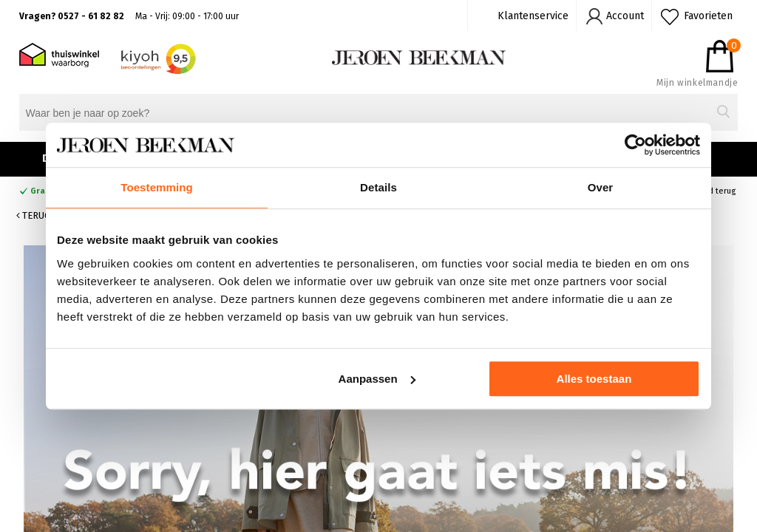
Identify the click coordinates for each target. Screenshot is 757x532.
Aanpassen (377, 379)
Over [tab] (601, 187)
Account (625, 16)
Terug (33, 215)
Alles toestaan (594, 379)
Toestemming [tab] (157, 187)
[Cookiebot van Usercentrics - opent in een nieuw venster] (635, 145)
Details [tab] (378, 187)
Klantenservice (533, 16)
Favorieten (708, 16)
